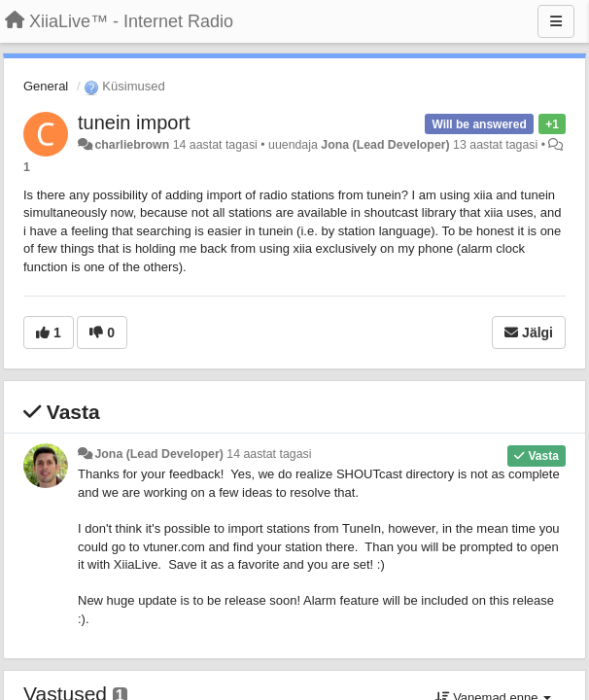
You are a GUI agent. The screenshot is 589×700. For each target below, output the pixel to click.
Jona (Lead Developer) (385, 145)
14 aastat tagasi (269, 454)
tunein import (134, 122)
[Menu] (556, 21)
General (46, 86)
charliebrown (132, 145)
